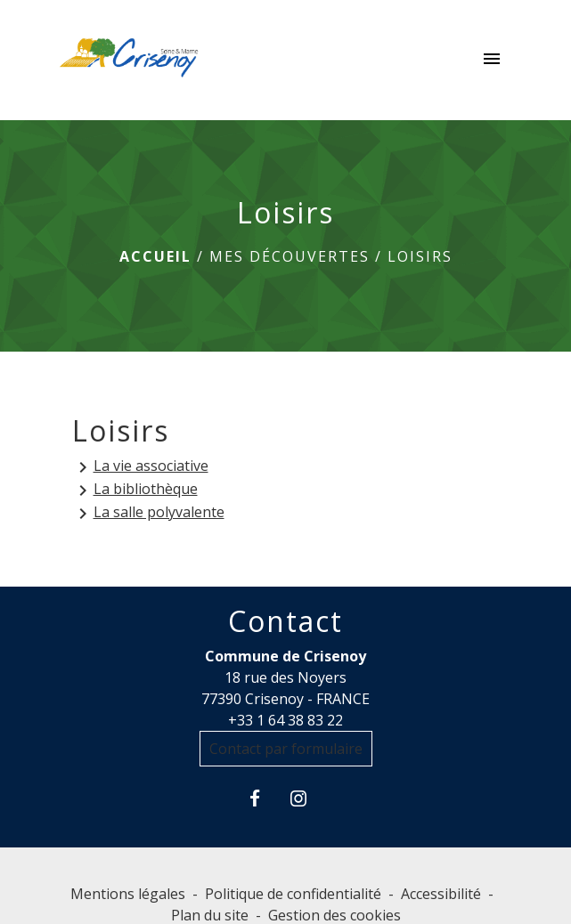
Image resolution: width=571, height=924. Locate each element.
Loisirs (420, 256)
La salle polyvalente (148, 513)
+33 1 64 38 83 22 (285, 720)
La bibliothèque (135, 490)
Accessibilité (441, 894)
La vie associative (140, 467)
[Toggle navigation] (492, 61)
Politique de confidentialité (293, 894)
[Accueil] (129, 61)
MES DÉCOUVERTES (290, 256)
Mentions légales (128, 894)
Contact (285, 621)
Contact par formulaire (286, 749)
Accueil (155, 256)
